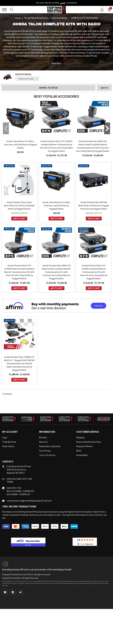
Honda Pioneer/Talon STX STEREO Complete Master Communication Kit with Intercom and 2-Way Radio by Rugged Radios (57, 146)
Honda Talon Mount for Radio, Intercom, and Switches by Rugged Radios (20, 144)
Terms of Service (47, 455)
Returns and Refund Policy (89, 442)
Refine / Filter (48, 88)
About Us (43, 442)
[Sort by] (104, 88)
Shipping (80, 438)
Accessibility (82, 455)
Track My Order (9, 442)
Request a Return (84, 446)
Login (5, 438)
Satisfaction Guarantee (50, 446)
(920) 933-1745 (14, 488)
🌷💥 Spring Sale (56, 3)
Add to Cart (19, 219)
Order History (8, 446)
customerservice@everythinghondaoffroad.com (29, 501)
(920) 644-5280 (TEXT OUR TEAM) (19, 480)
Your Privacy (45, 451)
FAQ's (79, 451)
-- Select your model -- (26, 79)
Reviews (43, 438)
